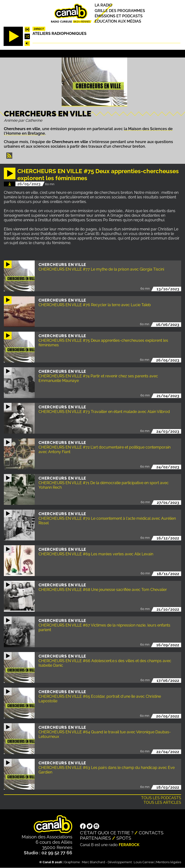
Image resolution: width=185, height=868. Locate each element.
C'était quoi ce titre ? (107, 833)
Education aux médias (118, 21)
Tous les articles (162, 802)
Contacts (151, 833)
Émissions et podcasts (119, 16)
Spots (124, 838)
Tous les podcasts (161, 798)
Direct (39, 29)
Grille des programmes (120, 11)
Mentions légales (169, 862)
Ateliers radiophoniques (59, 34)
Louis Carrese (144, 862)
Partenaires (96, 838)
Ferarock (129, 845)
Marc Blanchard (93, 862)
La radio (103, 5)
